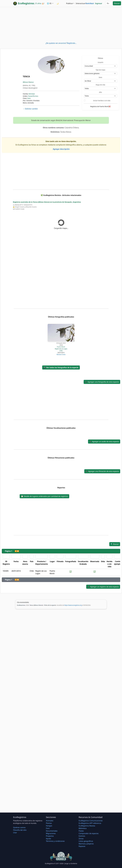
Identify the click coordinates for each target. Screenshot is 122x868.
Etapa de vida (100, 85)
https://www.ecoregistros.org (73, 605)
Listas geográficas (86, 841)
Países (81, 831)
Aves (29, 98)
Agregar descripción (61, 149)
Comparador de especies (89, 833)
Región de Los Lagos (61, 349)
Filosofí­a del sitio (20, 830)
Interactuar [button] (80, 3)
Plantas (49, 823)
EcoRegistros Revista (87, 826)
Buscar (117, 3)
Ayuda (48, 839)
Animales (50, 821)
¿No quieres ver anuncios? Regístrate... (61, 43)
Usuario (100, 62)
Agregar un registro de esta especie (103, 587)
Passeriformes (33, 96)
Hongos (49, 826)
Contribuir (90, 3)
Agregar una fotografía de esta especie (102, 382)
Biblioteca (83, 828)
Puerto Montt (61, 347)
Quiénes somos (19, 827)
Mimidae (32, 94)
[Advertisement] (61, 24)
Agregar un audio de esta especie (104, 442)
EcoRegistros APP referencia (90, 823)
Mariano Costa (61, 355)
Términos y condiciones (55, 841)
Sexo (100, 77)
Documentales (52, 831)
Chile (61, 351)
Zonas (81, 839)
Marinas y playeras (86, 844)
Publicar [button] (69, 3)
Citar (15, 833)
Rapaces (82, 846)
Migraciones (51, 833)
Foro (48, 828)
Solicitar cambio (30, 109)
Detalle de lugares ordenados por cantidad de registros (44, 496)
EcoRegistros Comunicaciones (91, 821)
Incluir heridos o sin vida (102, 101)
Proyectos (50, 836)
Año (100, 92)
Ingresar (98, 3)
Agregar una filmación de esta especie (102, 471)
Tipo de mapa (100, 70)
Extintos (82, 836)
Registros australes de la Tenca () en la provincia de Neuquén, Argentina (47, 202)
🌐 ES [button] (49, 3)
